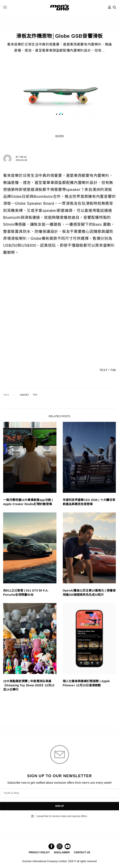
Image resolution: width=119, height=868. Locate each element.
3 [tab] (67, 114)
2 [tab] (64, 114)
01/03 (59, 136)
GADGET (25, 395)
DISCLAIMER (62, 852)
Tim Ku (23, 157)
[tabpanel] (60, 91)
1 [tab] (61, 114)
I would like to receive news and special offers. (62, 816)
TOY (35, 395)
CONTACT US (82, 852)
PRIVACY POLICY (39, 852)
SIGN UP (59, 806)
